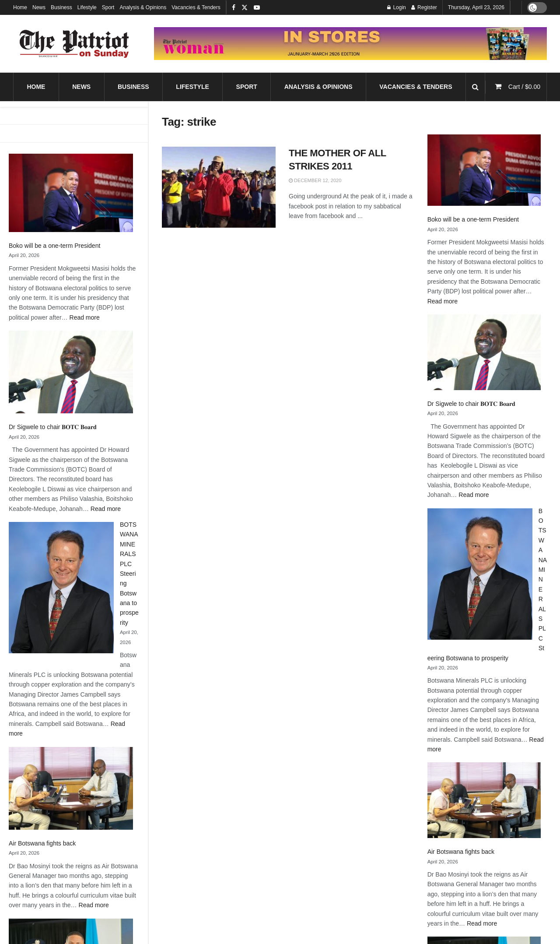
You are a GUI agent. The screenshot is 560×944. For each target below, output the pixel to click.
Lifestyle (87, 7)
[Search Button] (475, 87)
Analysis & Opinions (143, 7)
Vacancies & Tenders (196, 7)
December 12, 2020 (315, 180)
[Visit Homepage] (74, 44)
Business (61, 7)
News (39, 7)
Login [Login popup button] (397, 7)
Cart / (524, 87)
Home (20, 7)
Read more (85, 317)
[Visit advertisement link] (350, 44)
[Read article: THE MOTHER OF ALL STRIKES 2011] (219, 187)
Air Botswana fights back (42, 843)
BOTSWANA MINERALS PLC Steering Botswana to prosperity (129, 574)
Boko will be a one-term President (54, 246)
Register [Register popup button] (424, 7)
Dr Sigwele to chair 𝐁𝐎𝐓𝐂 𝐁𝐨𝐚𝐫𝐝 (53, 427)
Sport (108, 7)
